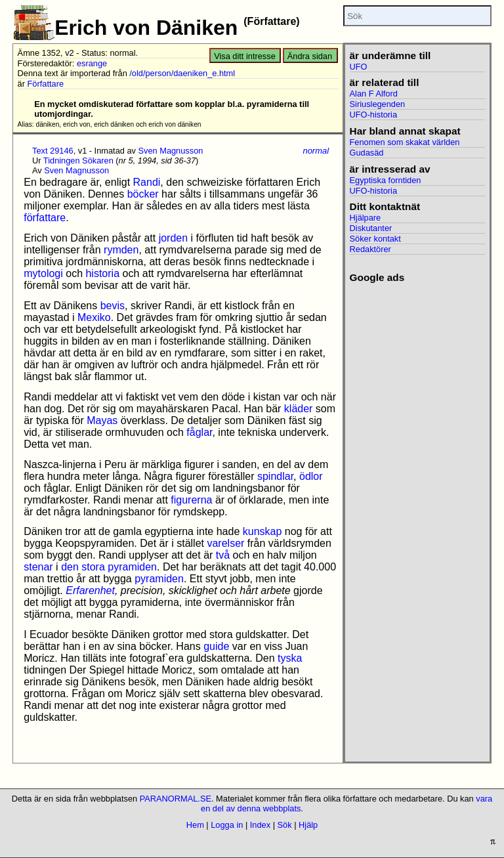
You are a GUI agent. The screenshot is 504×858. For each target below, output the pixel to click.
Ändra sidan (310, 56)
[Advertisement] (413, 481)
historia (102, 273)
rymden (121, 250)
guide (216, 646)
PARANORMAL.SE (176, 799)
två (223, 555)
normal (316, 151)
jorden (173, 238)
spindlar (275, 476)
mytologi (43, 273)
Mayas (102, 420)
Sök (285, 825)
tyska (290, 658)
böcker (143, 194)
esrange (92, 63)
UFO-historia (374, 115)
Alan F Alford (374, 94)
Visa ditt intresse (245, 56)
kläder (299, 409)
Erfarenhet (90, 590)
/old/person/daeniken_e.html (182, 73)
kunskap (262, 531)
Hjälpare (366, 218)
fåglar (199, 432)
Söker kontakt (375, 239)
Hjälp (308, 825)
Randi (147, 182)
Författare (46, 84)
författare (45, 218)
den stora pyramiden (109, 567)
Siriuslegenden (378, 104)
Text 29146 (53, 151)
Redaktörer (370, 249)
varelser (225, 543)
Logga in (227, 825)
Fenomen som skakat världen (405, 142)
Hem (195, 825)
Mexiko (94, 317)
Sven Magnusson (171, 151)
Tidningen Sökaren (78, 161)
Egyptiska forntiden (386, 180)
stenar (38, 567)
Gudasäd (367, 153)
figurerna (191, 500)
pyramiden (159, 579)
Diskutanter (371, 228)
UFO (359, 67)
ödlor (311, 476)
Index (260, 825)
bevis (113, 306)
